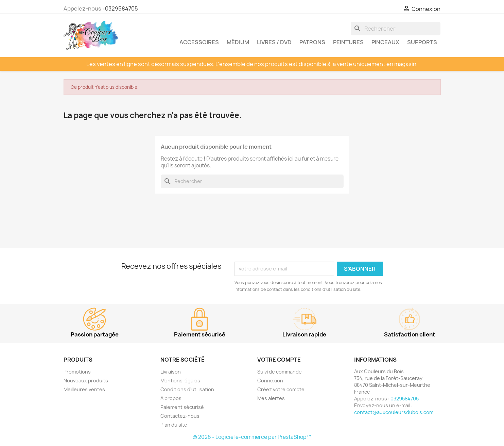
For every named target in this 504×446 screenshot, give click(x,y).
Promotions (77, 372)
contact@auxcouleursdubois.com (394, 412)
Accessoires (199, 42)
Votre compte (279, 360)
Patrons (312, 42)
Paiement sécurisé (182, 407)
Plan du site (174, 425)
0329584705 (121, 9)
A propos (171, 398)
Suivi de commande (280, 372)
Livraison (171, 372)
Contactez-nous (180, 416)
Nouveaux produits (86, 381)
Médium (238, 42)
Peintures (348, 42)
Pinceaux (385, 42)
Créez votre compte (281, 389)
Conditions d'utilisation (187, 389)
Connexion (270, 381)
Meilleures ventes (84, 389)
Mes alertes (271, 398)
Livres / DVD (274, 42)
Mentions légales (180, 381)
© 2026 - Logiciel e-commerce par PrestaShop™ (252, 437)
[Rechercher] (396, 29)
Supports (422, 42)
